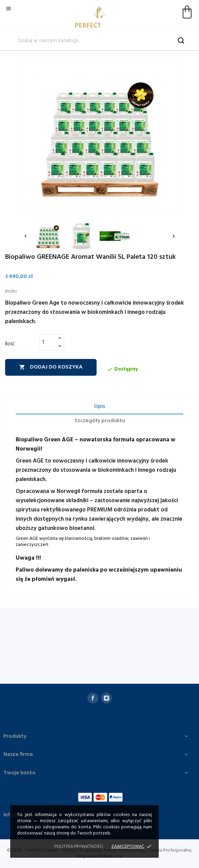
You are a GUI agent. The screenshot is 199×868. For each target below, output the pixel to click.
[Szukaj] (99, 41)
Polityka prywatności (79, 847)
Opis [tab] (99, 406)
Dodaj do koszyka (51, 367)
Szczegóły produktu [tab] (100, 421)
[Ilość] (48, 342)
